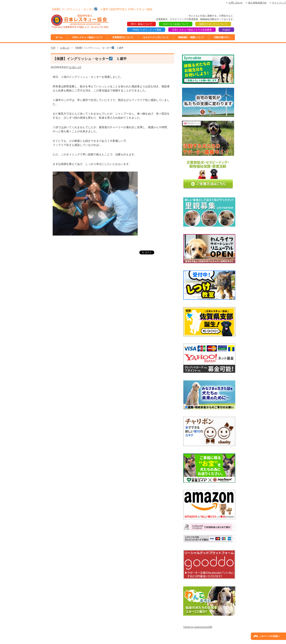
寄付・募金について (141, 24)
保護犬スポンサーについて (213, 24)
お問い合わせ (236, 3)
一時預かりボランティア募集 (146, 30)
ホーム (59, 37)
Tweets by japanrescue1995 (198, 627)
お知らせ (75, 67)
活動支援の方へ (222, 37)
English (226, 30)
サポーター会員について (176, 24)
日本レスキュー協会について (87, 37)
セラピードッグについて (156, 37)
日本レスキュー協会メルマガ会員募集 (192, 30)
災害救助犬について (123, 37)
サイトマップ (279, 3)
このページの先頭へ (269, 636)
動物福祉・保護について (191, 37)
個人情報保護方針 (257, 3)
